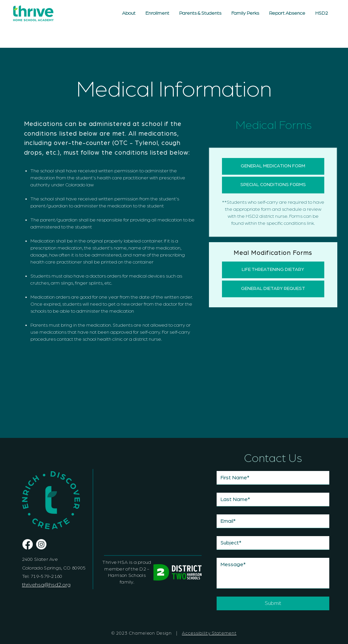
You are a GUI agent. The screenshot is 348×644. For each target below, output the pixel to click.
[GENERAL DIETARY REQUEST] (273, 289)
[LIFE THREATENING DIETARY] (273, 270)
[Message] (273, 573)
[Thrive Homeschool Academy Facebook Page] (28, 544)
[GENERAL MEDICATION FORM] (273, 166)
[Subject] (271, 543)
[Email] (271, 521)
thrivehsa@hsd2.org (46, 585)
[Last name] (271, 499)
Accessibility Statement (209, 633)
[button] (200, 13)
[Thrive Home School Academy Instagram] (41, 544)
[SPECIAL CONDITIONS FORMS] (273, 185)
